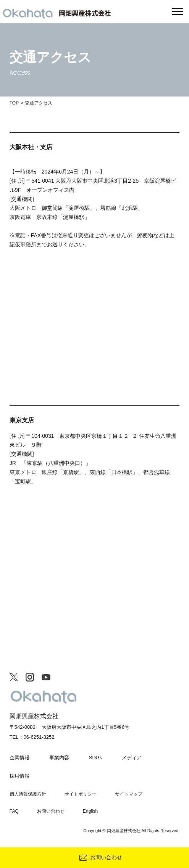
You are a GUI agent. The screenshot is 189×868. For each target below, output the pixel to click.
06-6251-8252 (39, 737)
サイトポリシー (81, 794)
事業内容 (59, 758)
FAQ (14, 811)
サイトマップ (129, 794)
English (90, 811)
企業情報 (19, 758)
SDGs (96, 758)
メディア (132, 758)
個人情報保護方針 (28, 794)
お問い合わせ (106, 857)
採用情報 (19, 776)
